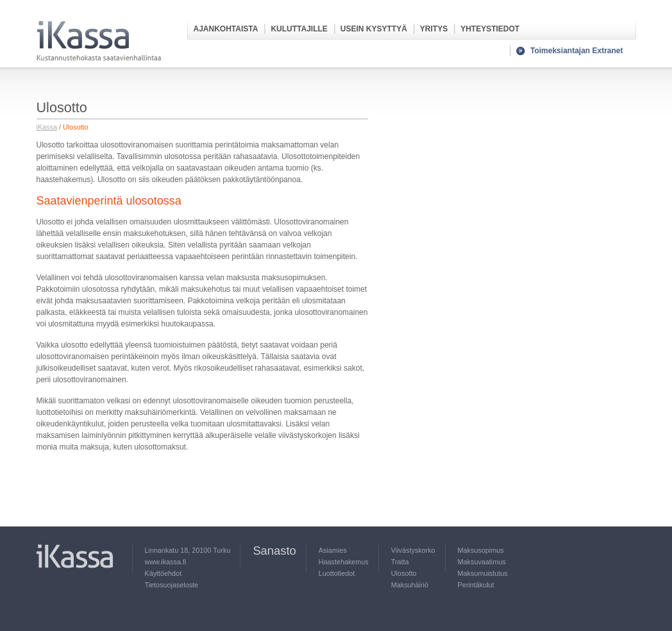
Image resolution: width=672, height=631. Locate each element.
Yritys (434, 29)
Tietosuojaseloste (172, 585)
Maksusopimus (481, 550)
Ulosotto (404, 573)
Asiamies (333, 550)
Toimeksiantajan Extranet (577, 51)
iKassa (47, 127)
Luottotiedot (337, 573)
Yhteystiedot (490, 29)
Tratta (400, 562)
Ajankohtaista (226, 29)
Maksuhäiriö (410, 585)
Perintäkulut (476, 585)
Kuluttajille (299, 29)
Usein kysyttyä (374, 29)
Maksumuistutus (483, 573)
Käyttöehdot (164, 573)
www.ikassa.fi (166, 562)
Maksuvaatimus (482, 562)
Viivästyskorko (413, 550)
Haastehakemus (344, 562)
